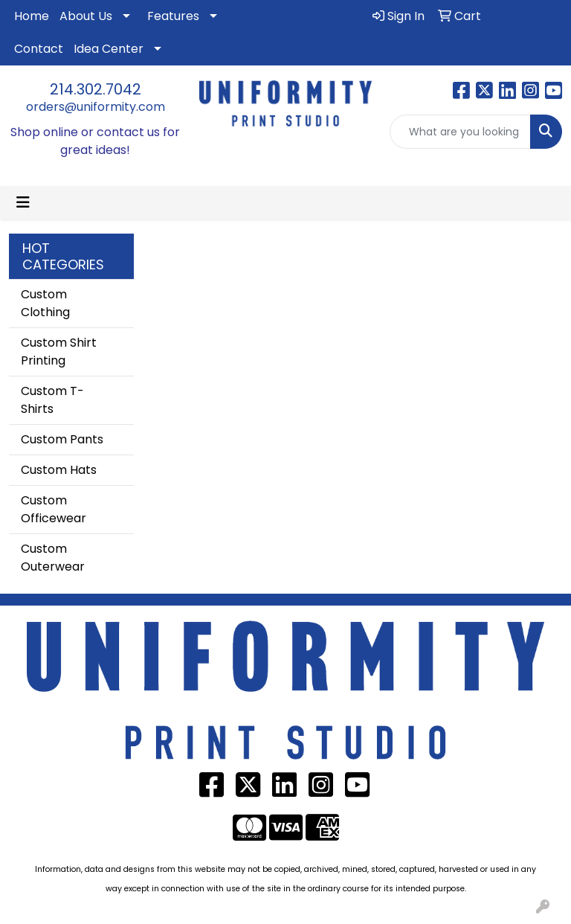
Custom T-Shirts (52, 400)
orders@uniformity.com (96, 107)
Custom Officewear (54, 509)
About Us (86, 16)
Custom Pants (62, 439)
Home (32, 16)
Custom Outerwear (53, 558)
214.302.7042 (96, 89)
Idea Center (109, 49)
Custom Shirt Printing (59, 352)
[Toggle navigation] (23, 202)
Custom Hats (59, 470)
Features (173, 16)
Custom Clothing (45, 303)
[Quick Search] (460, 132)
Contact (39, 49)
